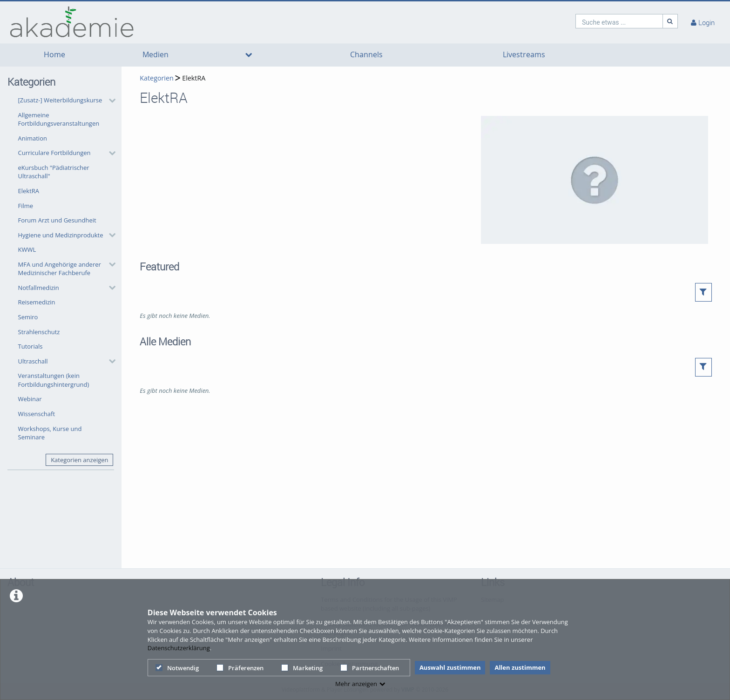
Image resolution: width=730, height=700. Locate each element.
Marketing (302, 668)
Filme (26, 206)
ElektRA (29, 191)
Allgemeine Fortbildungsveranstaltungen (59, 119)
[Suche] (670, 21)
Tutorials (30, 346)
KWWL (27, 249)
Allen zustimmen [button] (520, 667)
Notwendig (177, 668)
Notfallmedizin (39, 288)
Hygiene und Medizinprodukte (61, 235)
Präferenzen (240, 668)
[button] (64, 101)
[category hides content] (109, 101)
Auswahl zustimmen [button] (450, 667)
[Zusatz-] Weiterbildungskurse (60, 100)
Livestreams (524, 55)
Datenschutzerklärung (179, 648)
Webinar (30, 399)
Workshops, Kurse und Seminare (50, 433)
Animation (33, 138)
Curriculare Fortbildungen (54, 153)
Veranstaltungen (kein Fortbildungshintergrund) (54, 380)
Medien (155, 55)
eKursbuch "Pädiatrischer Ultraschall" (54, 172)
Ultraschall (33, 361)
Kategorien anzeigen (79, 460)
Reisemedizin (37, 302)
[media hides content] (249, 55)
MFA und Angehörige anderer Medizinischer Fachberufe (60, 269)
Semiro (28, 317)
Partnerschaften (370, 668)
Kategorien (156, 78)
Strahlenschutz (39, 332)
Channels (366, 55)
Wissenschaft (37, 414)
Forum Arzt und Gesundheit (57, 220)
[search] (619, 21)
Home (54, 55)
